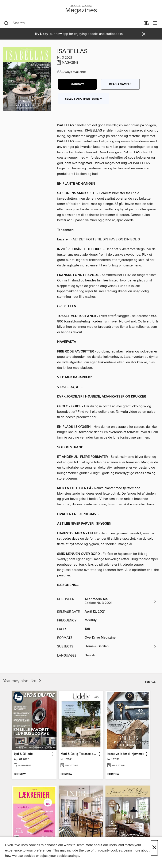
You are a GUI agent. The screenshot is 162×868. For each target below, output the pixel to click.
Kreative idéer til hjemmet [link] (126, 754)
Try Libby (41, 34)
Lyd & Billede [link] (23, 754)
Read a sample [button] (120, 84)
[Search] (6, 23)
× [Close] (154, 848)
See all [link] (150, 682)
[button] (77, 84)
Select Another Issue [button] (84, 99)
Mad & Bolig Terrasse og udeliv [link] (79, 754)
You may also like (23, 681)
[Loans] (146, 24)
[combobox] (72, 23)
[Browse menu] (155, 23)
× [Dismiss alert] (144, 34)
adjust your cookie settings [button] (59, 856)
